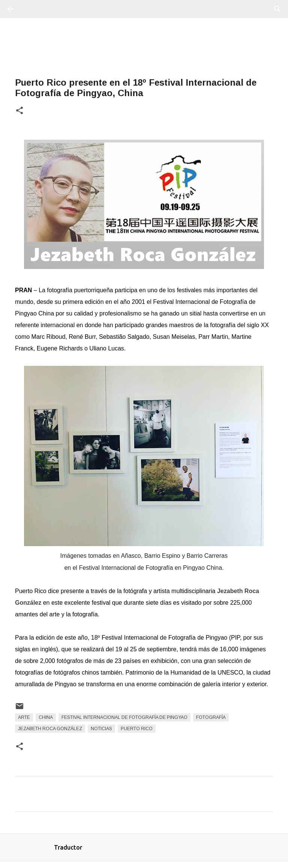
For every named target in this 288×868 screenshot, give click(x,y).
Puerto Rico (137, 729)
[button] (19, 111)
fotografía (211, 717)
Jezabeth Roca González (50, 729)
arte (24, 717)
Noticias (101, 729)
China (46, 717)
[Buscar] (31, 9)
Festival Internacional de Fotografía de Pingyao (124, 717)
